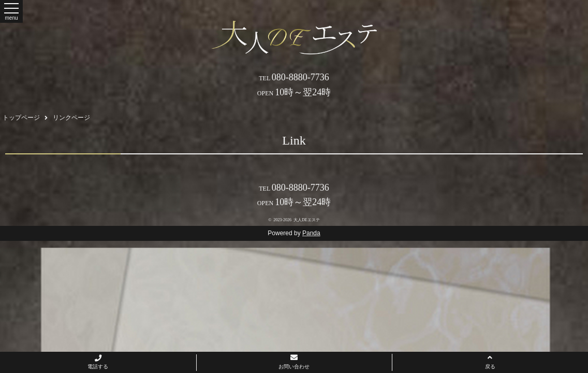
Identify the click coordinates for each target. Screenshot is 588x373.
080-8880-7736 (294, 77)
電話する (98, 362)
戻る (490, 362)
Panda (311, 233)
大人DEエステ (307, 220)
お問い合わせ (294, 362)
